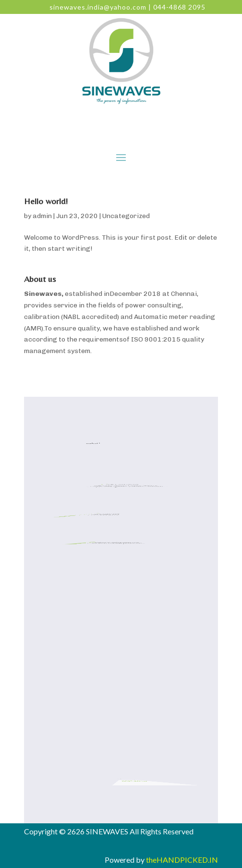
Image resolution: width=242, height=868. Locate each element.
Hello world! (46, 201)
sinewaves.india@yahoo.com (98, 7)
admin (42, 216)
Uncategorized (126, 216)
